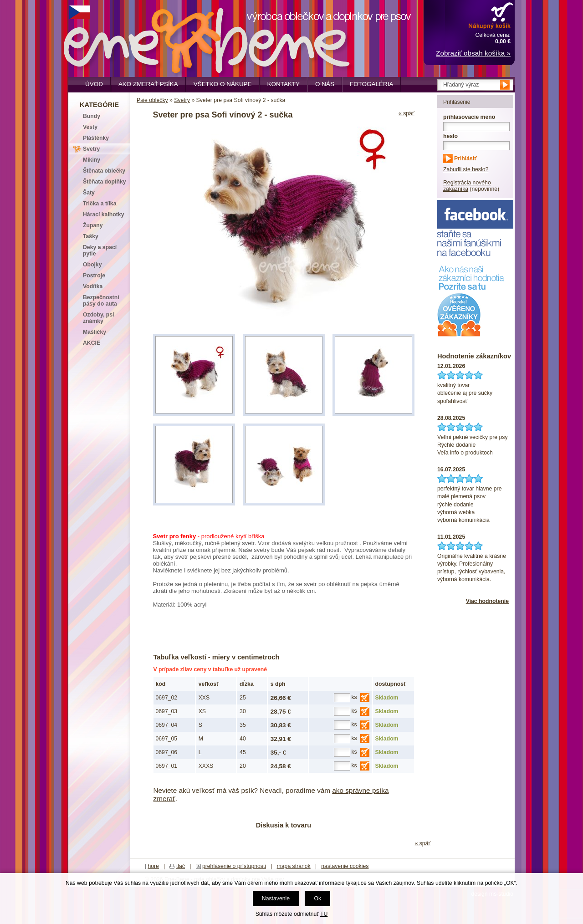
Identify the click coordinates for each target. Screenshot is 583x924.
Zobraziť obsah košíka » (473, 53)
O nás (325, 84)
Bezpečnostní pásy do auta (101, 301)
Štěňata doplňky (105, 182)
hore (153, 866)
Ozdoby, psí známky (98, 318)
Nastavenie (276, 898)
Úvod (94, 84)
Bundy (92, 116)
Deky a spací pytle (100, 250)
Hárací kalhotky (103, 214)
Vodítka (93, 286)
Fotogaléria (371, 84)
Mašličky (95, 332)
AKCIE (92, 343)
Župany (93, 225)
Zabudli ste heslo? (466, 169)
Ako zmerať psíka (148, 84)
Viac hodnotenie (487, 601)
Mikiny (92, 160)
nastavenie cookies (345, 866)
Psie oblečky (152, 100)
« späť (407, 113)
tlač (181, 866)
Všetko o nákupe (223, 84)
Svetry (182, 100)
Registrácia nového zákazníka (467, 186)
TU (324, 914)
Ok (317, 898)
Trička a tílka (100, 204)
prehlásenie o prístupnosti (234, 866)
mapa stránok (294, 866)
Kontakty (284, 84)
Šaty (89, 193)
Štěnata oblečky (104, 171)
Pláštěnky (96, 138)
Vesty (90, 127)
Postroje (94, 276)
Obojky (92, 265)
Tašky (91, 236)
